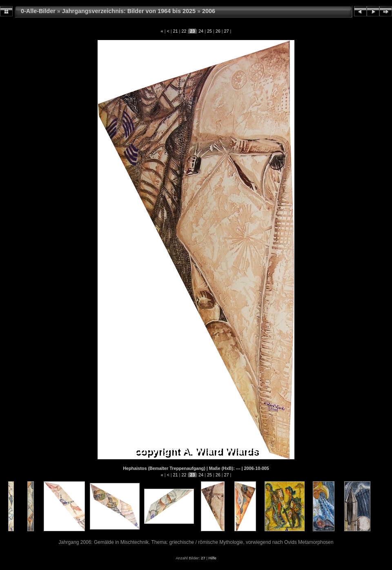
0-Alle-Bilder (38, 11)
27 (227, 31)
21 (176, 31)
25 (209, 31)
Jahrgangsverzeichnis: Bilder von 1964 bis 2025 (129, 11)
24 (201, 31)
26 (218, 31)
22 (184, 31)
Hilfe (213, 558)
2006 (209, 11)
